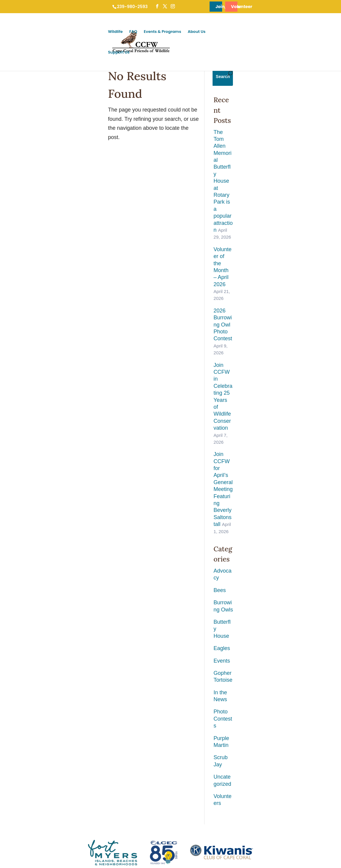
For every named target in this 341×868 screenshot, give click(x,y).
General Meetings (153, 683)
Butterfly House (272, 332)
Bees (260, 307)
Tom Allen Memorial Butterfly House (169, 694)
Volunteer (292, 7)
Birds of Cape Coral (25, 749)
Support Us (309, 32)
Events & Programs (248, 32)
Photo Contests (272, 394)
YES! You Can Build (91, 738)
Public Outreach (152, 716)
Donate (274, 672)
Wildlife (201, 32)
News (208, 672)
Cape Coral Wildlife (25, 652)
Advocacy (266, 295)
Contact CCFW (216, 705)
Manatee (16, 694)
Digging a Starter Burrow (95, 716)
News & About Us (218, 652)
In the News (268, 382)
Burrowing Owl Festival (158, 661)
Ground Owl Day (152, 672)
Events (262, 357)
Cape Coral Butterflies (27, 705)
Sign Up (170, 608)
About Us (282, 32)
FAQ (219, 32)
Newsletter (212, 694)
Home (17, 831)
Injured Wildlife (86, 672)
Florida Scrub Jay (24, 727)
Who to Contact (87, 661)
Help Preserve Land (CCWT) (292, 694)
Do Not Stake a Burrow (93, 705)
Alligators (16, 716)
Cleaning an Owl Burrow (94, 694)
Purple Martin (270, 406)
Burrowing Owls (273, 320)
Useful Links (214, 683)
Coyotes (16, 783)
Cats (12, 794)
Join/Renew (211, 7)
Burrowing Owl (21, 661)
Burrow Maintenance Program (164, 705)
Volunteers (267, 444)
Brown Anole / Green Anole (32, 772)
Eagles (262, 344)
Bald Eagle (18, 683)
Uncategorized (271, 431)
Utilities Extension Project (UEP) (101, 727)
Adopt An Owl (279, 683)
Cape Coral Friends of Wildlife (45, 850)
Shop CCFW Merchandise (290, 705)
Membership (278, 661)
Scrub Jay (266, 419)
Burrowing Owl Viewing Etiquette (101, 683)
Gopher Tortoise (273, 369)
